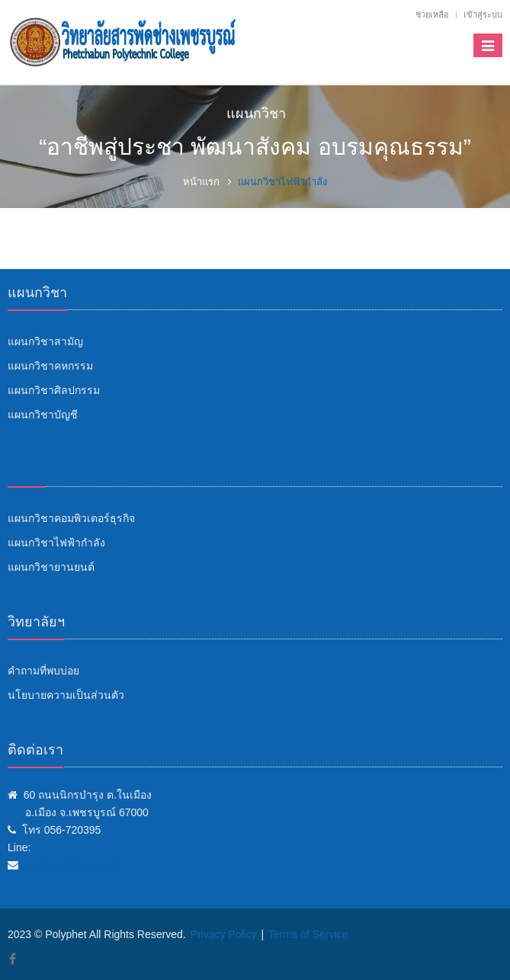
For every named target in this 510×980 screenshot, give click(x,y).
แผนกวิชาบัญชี (43, 415)
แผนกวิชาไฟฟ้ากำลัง (56, 543)
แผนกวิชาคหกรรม (50, 366)
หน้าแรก (201, 182)
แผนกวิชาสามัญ (45, 341)
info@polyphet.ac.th (72, 865)
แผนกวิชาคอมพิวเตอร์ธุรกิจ (71, 518)
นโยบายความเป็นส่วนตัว (66, 695)
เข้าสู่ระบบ (483, 14)
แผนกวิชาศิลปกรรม (54, 390)
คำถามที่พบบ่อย (43, 671)
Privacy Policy (224, 934)
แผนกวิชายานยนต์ (51, 567)
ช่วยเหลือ (432, 14)
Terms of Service (308, 934)
